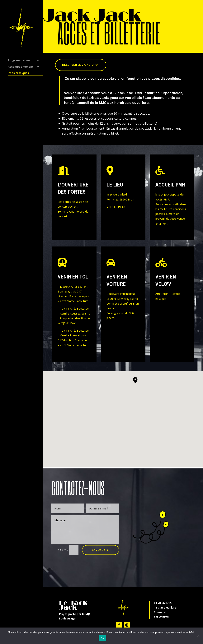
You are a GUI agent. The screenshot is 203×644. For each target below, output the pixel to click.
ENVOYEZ (99, 550)
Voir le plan (116, 207)
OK (102, 638)
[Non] (198, 636)
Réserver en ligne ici (78, 65)
